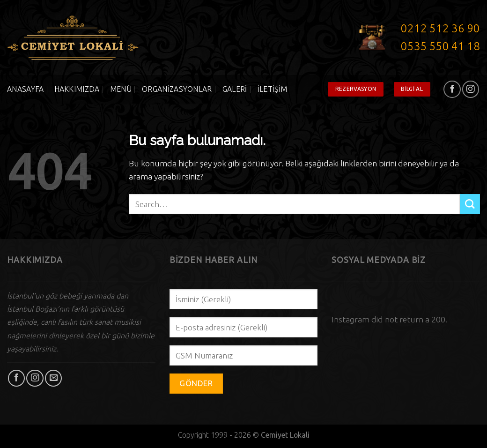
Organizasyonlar (177, 89)
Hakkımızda (77, 89)
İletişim (273, 89)
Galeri (235, 89)
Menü (121, 89)
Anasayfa (26, 89)
